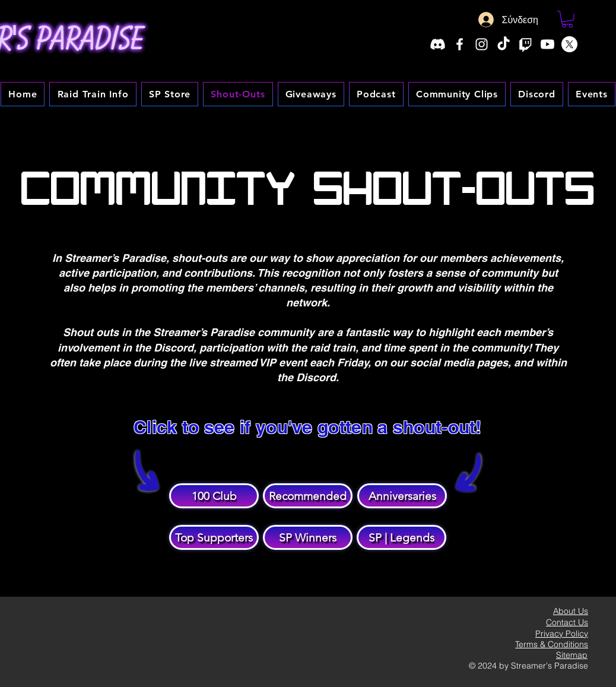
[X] (569, 44)
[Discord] (438, 44)
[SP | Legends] (401, 537)
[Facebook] (460, 44)
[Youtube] (547, 44)
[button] (567, 19)
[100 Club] (214, 496)
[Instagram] (482, 44)
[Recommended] (308, 496)
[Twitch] (525, 44)
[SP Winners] (308, 537)
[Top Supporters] (214, 537)
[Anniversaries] (402, 496)
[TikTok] (504, 44)
